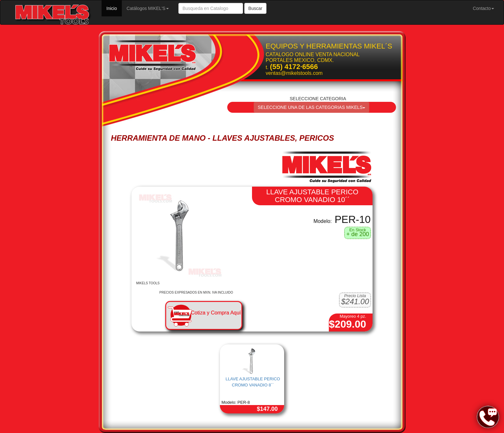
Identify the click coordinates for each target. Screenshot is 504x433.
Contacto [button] (483, 8)
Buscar (256, 8)
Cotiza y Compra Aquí (216, 313)
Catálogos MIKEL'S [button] (148, 8)
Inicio (114, 8)
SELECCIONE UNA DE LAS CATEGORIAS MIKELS (312, 107)
